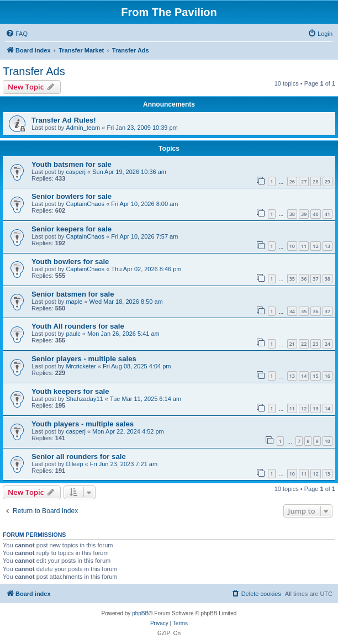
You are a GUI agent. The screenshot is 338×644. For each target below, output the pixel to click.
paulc (73, 334)
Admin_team (83, 128)
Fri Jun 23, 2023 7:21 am (124, 464)
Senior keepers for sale (72, 229)
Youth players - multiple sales (83, 424)
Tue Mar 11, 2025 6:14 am (146, 399)
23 (315, 344)
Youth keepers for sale (70, 391)
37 (315, 279)
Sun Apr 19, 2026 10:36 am (129, 172)
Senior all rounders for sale (79, 456)
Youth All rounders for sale (78, 326)
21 (292, 344)
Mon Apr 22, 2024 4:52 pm (128, 431)
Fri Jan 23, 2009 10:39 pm (142, 128)
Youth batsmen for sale (72, 164)
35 (292, 279)
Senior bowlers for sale (72, 196)
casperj (75, 172)
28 (315, 181)
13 (328, 246)
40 (315, 214)
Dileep (74, 464)
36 (304, 279)
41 (328, 214)
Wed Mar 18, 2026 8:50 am (126, 302)
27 (304, 181)
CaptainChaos (85, 204)
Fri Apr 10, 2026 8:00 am (144, 204)
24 (328, 344)
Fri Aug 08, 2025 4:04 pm (137, 366)
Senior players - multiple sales (84, 359)
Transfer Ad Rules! (64, 120)
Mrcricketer (81, 366)
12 (315, 246)
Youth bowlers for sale (70, 262)
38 (292, 214)
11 (304, 246)
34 (292, 311)
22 (304, 344)
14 (304, 376)
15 (315, 376)
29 (328, 181)
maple (74, 302)
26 (292, 181)
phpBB (140, 613)
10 (292, 246)
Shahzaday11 (84, 399)
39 (304, 214)
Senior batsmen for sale (73, 294)
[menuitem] (17, 34)
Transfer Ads (34, 71)
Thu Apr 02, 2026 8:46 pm (146, 269)
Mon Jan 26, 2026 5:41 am (123, 334)
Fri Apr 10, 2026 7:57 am (144, 236)
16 (328, 376)
